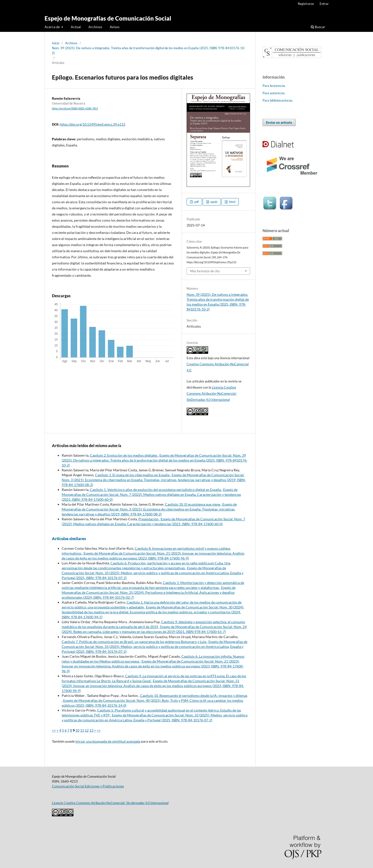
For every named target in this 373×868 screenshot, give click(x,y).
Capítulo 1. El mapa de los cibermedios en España (133, 475)
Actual (76, 27)
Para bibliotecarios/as (278, 100)
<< (54, 730)
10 (77, 730)
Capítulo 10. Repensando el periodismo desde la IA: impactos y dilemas (194, 696)
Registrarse (306, 4)
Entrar (324, 4)
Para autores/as (274, 93)
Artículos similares (69, 539)
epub (213, 202)
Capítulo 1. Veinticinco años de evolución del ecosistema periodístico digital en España (156, 490)
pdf (196, 202)
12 (87, 730)
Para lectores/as (274, 86)
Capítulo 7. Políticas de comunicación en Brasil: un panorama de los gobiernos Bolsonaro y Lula (134, 642)
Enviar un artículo (279, 122)
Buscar (318, 27)
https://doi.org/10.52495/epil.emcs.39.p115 (93, 124)
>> (99, 730)
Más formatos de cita (205, 271)
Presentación (149, 519)
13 (91, 730)
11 (82, 730)
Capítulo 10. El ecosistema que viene (193, 504)
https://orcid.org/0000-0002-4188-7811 (75, 108)
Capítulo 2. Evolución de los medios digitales (124, 455)
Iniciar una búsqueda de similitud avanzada (108, 741)
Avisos (115, 27)
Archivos (95, 27)
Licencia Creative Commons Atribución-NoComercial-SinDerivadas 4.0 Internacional (212, 393)
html (232, 202)
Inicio (56, 43)
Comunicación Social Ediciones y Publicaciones (88, 786)
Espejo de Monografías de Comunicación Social (108, 18)
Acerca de (53, 27)
